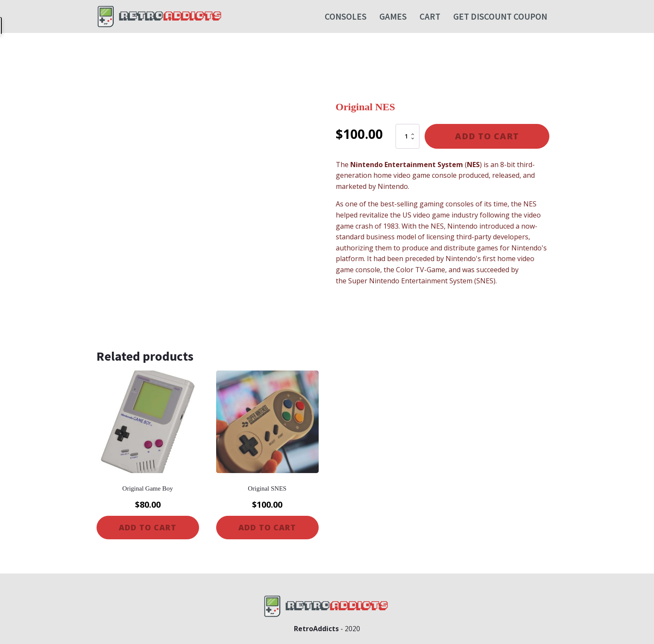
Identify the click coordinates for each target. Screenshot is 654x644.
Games (393, 16)
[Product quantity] (408, 136)
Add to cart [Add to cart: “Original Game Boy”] (148, 527)
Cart (430, 16)
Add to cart (487, 136)
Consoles (346, 16)
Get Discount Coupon (500, 16)
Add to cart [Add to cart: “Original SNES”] (267, 527)
